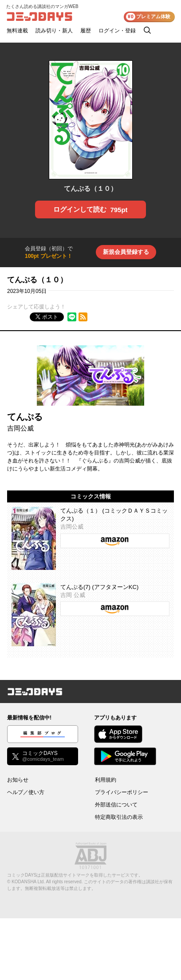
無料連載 (17, 31)
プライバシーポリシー (122, 792)
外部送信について (116, 805)
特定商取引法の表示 (119, 817)
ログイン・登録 (117, 31)
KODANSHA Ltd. (28, 882)
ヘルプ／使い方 (26, 792)
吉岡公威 (20, 428)
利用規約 (106, 780)
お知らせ (18, 780)
